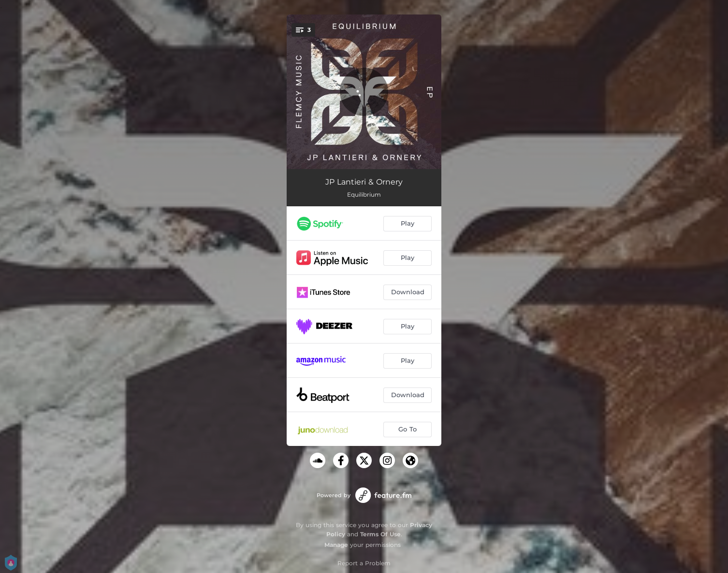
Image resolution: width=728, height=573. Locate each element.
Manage (336, 545)
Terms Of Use (380, 534)
